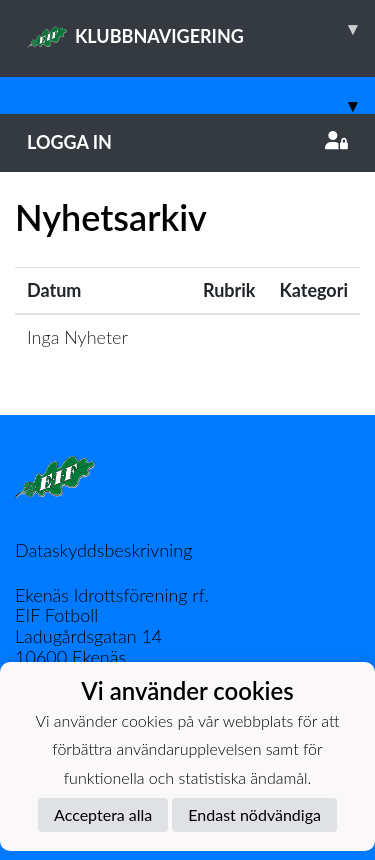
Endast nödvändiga (254, 814)
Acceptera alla (103, 814)
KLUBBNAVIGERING (201, 29)
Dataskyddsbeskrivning (103, 550)
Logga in (187, 142)
